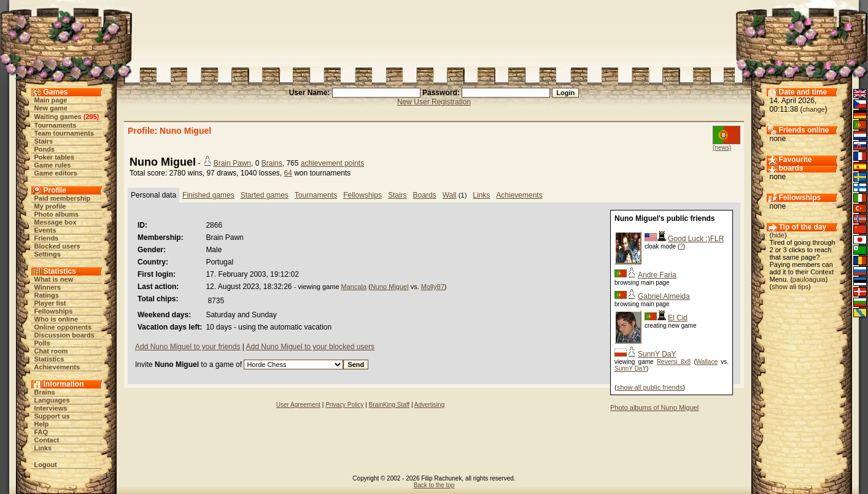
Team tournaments (64, 133)
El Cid (678, 318)
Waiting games (58, 117)
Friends (47, 238)
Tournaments (56, 125)
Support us (52, 416)
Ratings (47, 295)
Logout (46, 465)
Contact (47, 440)
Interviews (51, 408)
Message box (56, 222)
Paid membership (63, 198)
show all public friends (650, 387)
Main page (51, 100)
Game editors (56, 173)
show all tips (790, 287)
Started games (265, 195)
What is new (54, 279)
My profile (50, 206)
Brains (45, 392)
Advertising (429, 405)
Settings (48, 254)
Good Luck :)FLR (696, 239)
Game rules (53, 165)
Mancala (354, 287)
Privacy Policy (344, 405)
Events (45, 230)
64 (288, 173)
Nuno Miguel (390, 287)
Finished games (208, 195)
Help (42, 424)
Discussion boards (64, 335)
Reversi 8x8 (674, 362)
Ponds (45, 149)
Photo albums (57, 214)
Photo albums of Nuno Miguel (654, 407)
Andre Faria (657, 275)
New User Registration (434, 102)
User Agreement (298, 405)
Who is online (56, 319)
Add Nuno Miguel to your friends (188, 347)
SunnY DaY (657, 354)
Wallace (707, 362)
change (814, 109)
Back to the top (434, 485)
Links (43, 448)
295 (91, 117)
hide (778, 235)
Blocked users (57, 246)
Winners (48, 287)
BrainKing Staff (389, 405)
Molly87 (433, 287)
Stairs (44, 141)
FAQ (41, 432)
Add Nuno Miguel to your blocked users (310, 347)
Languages (52, 400)
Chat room (51, 351)
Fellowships (54, 311)
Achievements (57, 367)
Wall (450, 195)
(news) (722, 148)
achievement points (332, 163)
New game (51, 108)
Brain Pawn (232, 163)
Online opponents (63, 327)
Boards (425, 195)
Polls (42, 343)
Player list (50, 303)
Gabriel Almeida (664, 296)
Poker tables (54, 157)
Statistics (49, 359)
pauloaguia (809, 279)
